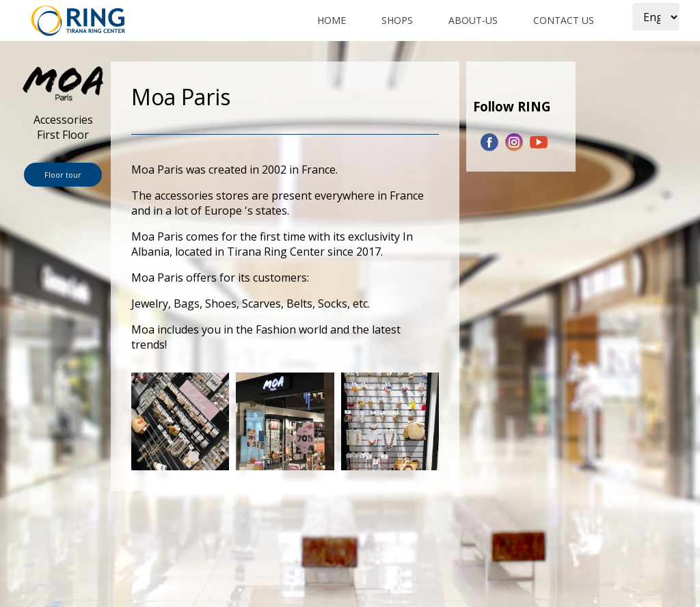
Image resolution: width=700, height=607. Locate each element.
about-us (473, 20)
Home (332, 20)
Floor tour (63, 175)
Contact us (564, 20)
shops (397, 20)
